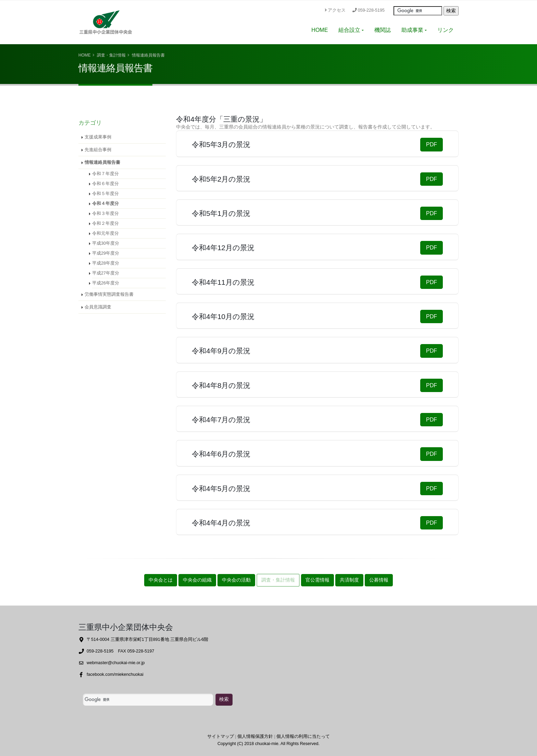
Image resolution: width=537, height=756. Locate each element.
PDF (432, 144)
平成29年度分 (106, 253)
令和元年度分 (105, 233)
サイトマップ (221, 736)
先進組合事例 (98, 150)
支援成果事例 (98, 137)
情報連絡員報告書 (102, 162)
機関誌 (383, 30)
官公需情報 (317, 580)
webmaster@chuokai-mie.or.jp (116, 663)
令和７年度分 (105, 174)
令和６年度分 (105, 184)
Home (85, 55)
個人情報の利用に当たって (303, 736)
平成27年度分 (106, 273)
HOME (320, 30)
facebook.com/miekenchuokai (115, 674)
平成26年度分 (106, 283)
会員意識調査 (98, 307)
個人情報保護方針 (255, 736)
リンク (446, 30)
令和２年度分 (105, 223)
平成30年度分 (106, 243)
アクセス (335, 10)
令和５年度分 (105, 194)
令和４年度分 (105, 204)
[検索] (148, 700)
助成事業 (412, 30)
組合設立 (349, 30)
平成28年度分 (106, 263)
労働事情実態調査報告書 (109, 294)
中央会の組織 (197, 580)
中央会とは (161, 580)
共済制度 (349, 580)
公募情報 (379, 580)
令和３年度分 (105, 214)
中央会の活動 (236, 580)
